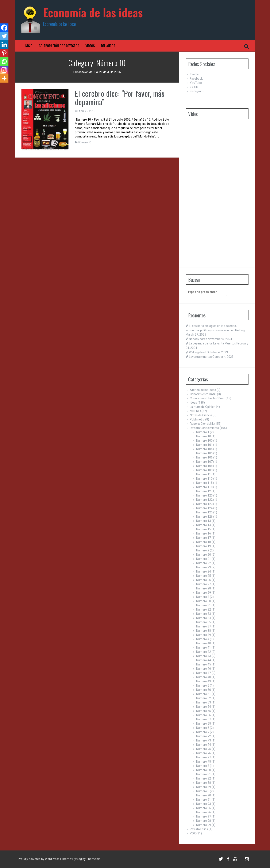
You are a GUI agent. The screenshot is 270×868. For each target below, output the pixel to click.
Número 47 (204, 673)
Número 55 (204, 711)
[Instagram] (4, 70)
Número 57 (204, 719)
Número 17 (204, 538)
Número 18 (204, 542)
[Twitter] (4, 36)
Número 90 (204, 795)
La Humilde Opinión (203, 407)
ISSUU (194, 87)
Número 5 (203, 686)
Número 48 (204, 677)
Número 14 (204, 525)
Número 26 (204, 580)
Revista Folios (199, 829)
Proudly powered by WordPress (39, 859)
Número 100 (204, 441)
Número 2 (203, 550)
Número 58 (204, 724)
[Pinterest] (4, 53)
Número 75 (204, 749)
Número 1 (203, 432)
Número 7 (203, 732)
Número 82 (204, 778)
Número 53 (204, 702)
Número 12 (204, 491)
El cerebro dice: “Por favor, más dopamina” (120, 97)
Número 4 (203, 639)
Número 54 (204, 707)
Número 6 (203, 728)
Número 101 (204, 445)
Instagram (197, 91)
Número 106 (204, 457)
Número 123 (204, 504)
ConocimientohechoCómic (207, 398)
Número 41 (204, 648)
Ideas (193, 403)
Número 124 (204, 508)
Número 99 (204, 825)
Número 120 (204, 495)
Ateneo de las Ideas (203, 390)
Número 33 (204, 614)
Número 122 (204, 500)
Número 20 (204, 555)
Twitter (195, 74)
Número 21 (204, 559)
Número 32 (204, 610)
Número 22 (204, 563)
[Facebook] (4, 28)
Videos (90, 46)
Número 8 (203, 766)
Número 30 (204, 601)
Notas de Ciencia (201, 415)
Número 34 (204, 618)
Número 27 (204, 584)
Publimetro (197, 419)
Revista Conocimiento (204, 428)
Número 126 (204, 517)
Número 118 (204, 487)
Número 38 (204, 631)
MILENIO (195, 411)
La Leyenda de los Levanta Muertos (212, 343)
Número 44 (204, 660)
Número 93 (204, 804)
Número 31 (204, 605)
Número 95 (204, 808)
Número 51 (204, 694)
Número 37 (204, 626)
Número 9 (203, 791)
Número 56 (204, 715)
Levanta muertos (200, 357)
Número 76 (204, 753)
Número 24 (204, 571)
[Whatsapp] (4, 61)
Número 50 (204, 690)
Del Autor (108, 46)
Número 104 (204, 449)
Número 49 (204, 681)
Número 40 (204, 643)
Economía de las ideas (93, 12)
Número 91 (204, 800)
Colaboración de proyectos (59, 46)
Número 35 (204, 622)
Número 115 (204, 483)
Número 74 (204, 745)
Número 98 (204, 821)
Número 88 (204, 783)
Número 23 (204, 567)
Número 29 (204, 593)
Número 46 (204, 669)
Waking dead (198, 352)
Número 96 (204, 812)
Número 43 (204, 656)
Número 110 (204, 479)
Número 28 (204, 588)
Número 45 (204, 664)
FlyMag (77, 859)
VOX (193, 833)
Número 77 (204, 757)
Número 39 (204, 635)
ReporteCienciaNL (202, 424)
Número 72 (204, 736)
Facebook (196, 79)
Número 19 (204, 546)
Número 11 (204, 474)
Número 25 (204, 576)
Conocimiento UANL (203, 394)
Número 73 (204, 740)
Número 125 (204, 512)
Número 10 (85, 142)
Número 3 (203, 597)
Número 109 (204, 470)
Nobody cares (198, 339)
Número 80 (204, 770)
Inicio (28, 46)
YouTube (196, 83)
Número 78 (204, 762)
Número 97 (204, 816)
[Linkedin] (4, 45)
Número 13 (204, 521)
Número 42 (204, 652)
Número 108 (204, 466)
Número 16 (204, 533)
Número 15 (204, 529)
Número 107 (204, 462)
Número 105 (204, 453)
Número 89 (204, 787)
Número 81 (204, 774)
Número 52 (204, 698)
